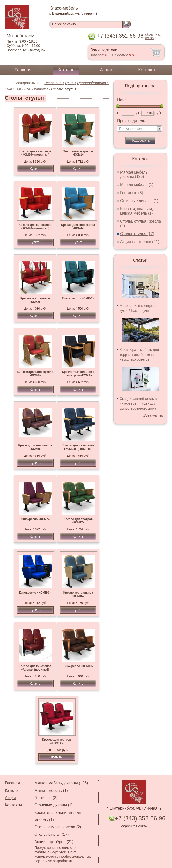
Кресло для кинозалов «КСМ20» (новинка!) (35, 227)
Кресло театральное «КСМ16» (78, 594)
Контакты (148, 70)
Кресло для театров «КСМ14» (57, 741)
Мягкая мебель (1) (137, 185)
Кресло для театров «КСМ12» (78, 521)
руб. (158, 113)
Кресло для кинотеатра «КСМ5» (35, 447)
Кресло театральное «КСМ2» (35, 300)
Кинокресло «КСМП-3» (35, 593)
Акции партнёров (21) (140, 242)
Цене (71, 83)
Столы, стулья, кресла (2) (58, 827)
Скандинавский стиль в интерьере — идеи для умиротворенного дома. (138, 403)
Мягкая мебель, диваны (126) (134, 174)
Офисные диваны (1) (139, 201)
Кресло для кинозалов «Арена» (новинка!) (35, 668)
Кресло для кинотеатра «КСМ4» (78, 227)
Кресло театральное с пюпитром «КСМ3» (78, 374)
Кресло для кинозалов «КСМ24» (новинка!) (78, 447)
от (119, 113)
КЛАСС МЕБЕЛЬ (18, 89)
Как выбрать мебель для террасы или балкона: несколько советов (139, 355)
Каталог (66, 70)
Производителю (93, 83)
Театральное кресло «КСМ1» (78, 153)
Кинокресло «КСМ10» (78, 666)
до (138, 113)
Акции (106, 70)
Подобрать (140, 140)
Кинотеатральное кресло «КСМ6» (35, 374)
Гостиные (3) (132, 193)
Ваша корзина (103, 50)
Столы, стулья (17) (137, 234)
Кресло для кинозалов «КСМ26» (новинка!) (35, 153)
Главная (23, 70)
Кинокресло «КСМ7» (35, 519)
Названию (54, 83)
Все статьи (153, 415)
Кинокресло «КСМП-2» (78, 298)
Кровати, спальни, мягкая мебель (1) (137, 211)
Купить (35, 169)
